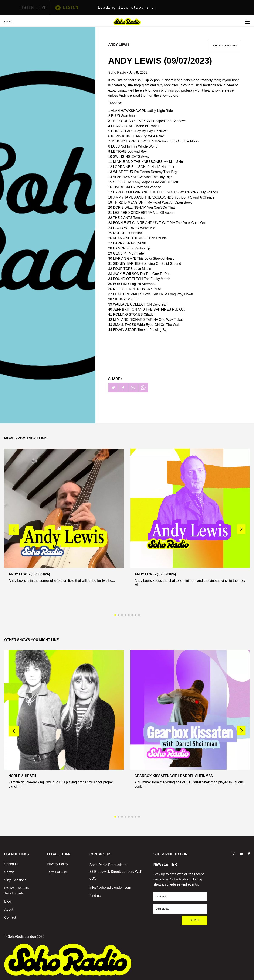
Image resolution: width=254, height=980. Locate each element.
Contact (10, 917)
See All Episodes (225, 46)
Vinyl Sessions (15, 880)
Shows (9, 872)
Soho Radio (118, 73)
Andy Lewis (119, 44)
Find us (95, 896)
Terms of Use (57, 872)
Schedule (11, 864)
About (9, 909)
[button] (241, 529)
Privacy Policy (58, 864)
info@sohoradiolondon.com (110, 888)
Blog (8, 901)
